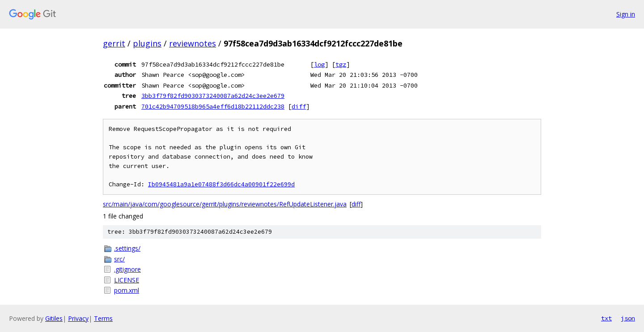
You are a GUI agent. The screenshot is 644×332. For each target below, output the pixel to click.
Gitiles (54, 318)
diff (299, 106)
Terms (103, 318)
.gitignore (127, 269)
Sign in (626, 14)
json (628, 318)
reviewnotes (193, 43)
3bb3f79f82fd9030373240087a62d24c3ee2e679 (213, 96)
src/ (119, 259)
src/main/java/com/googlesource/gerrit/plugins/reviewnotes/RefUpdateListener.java (225, 204)
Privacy (78, 318)
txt (606, 318)
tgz (341, 64)
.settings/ (127, 248)
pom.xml (127, 290)
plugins (147, 43)
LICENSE (127, 280)
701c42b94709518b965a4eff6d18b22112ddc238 (213, 106)
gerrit (114, 43)
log (319, 64)
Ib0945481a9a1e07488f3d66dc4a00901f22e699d (221, 184)
